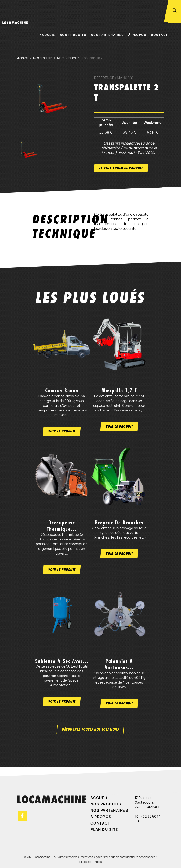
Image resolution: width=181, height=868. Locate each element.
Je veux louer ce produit (121, 168)
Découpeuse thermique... (62, 526)
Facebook (22, 816)
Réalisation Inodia (90, 862)
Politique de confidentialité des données (130, 857)
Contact (159, 35)
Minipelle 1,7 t (119, 391)
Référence (104, 78)
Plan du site (104, 830)
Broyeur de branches (119, 523)
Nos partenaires (107, 35)
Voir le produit (62, 431)
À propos (137, 35)
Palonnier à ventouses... (119, 664)
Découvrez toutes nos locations (91, 729)
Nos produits (73, 35)
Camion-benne (62, 391)
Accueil (47, 35)
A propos (101, 817)
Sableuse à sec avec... (62, 661)
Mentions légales (92, 857)
